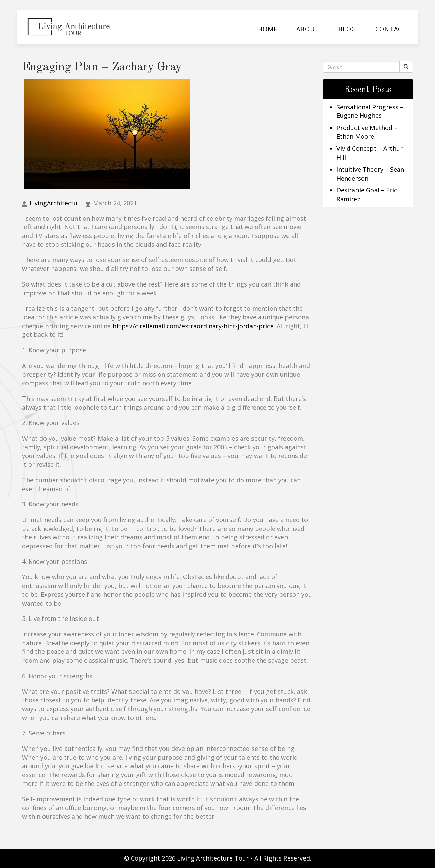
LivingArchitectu (54, 203)
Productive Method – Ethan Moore (367, 132)
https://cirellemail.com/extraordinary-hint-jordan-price (193, 326)
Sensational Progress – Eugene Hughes (370, 111)
